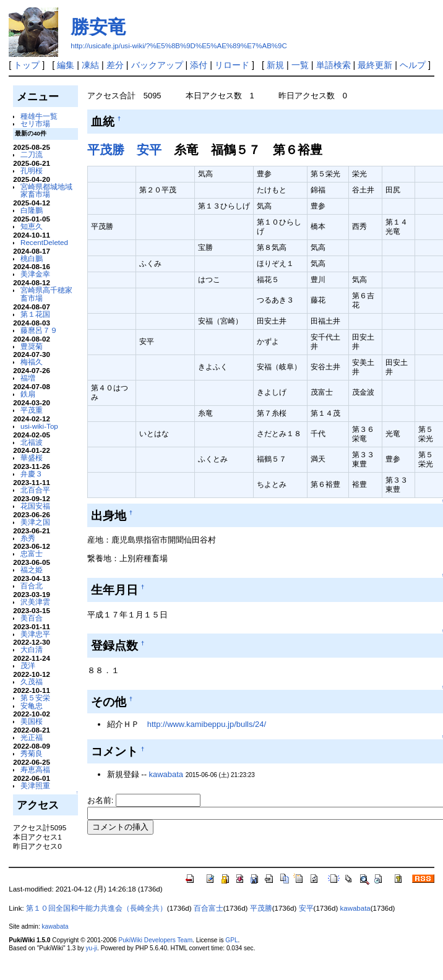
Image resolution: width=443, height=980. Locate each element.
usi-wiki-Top (39, 426)
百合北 (32, 586)
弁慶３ (32, 474)
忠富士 (32, 553)
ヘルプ (413, 65)
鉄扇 (28, 394)
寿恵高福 (35, 769)
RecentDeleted (44, 242)
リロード (232, 65)
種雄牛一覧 (39, 116)
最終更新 (375, 65)
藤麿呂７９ (39, 330)
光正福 (32, 737)
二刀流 (32, 154)
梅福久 (32, 362)
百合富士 (209, 908)
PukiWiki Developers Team (155, 940)
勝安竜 (98, 27)
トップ (27, 65)
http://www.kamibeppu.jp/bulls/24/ (207, 724)
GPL (231, 940)
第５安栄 (35, 698)
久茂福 (32, 681)
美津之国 (35, 522)
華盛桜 (32, 458)
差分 (115, 65)
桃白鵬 (32, 258)
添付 (199, 65)
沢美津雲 (35, 602)
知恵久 (32, 226)
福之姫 (32, 570)
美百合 (32, 618)
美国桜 (32, 721)
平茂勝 (106, 150)
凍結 (90, 65)
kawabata (166, 774)
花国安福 (35, 506)
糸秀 (28, 538)
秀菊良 (32, 753)
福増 (28, 378)
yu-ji (92, 948)
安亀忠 (32, 706)
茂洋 (28, 665)
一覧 (300, 65)
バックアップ (157, 65)
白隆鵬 (32, 210)
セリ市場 (35, 123)
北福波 (32, 442)
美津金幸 (35, 274)
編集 (66, 65)
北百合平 (35, 490)
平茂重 (32, 410)
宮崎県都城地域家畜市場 (46, 191)
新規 (275, 65)
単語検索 (333, 65)
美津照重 (35, 785)
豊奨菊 (32, 346)
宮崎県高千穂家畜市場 (46, 294)
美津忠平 (35, 634)
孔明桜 (32, 170)
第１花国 (35, 314)
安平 (149, 150)
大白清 (32, 649)
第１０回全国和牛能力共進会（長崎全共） (97, 908)
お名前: (101, 800)
